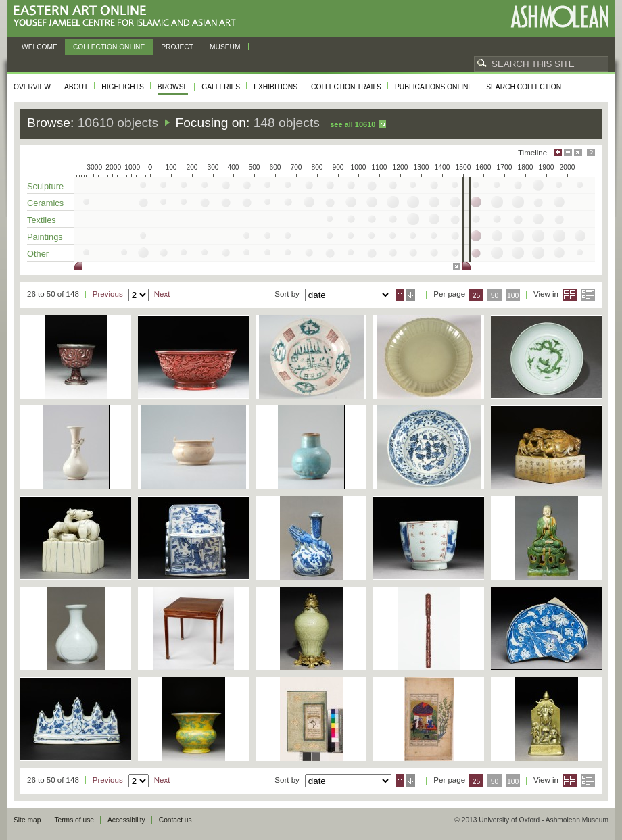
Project (177, 47)
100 (513, 296)
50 (495, 296)
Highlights (123, 87)
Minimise (568, 152)
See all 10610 (353, 124)
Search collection (524, 87)
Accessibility (126, 820)
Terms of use (74, 820)
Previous (108, 294)
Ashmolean (559, 17)
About (76, 87)
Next (162, 294)
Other (38, 254)
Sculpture (45, 186)
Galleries (221, 87)
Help (591, 152)
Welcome (40, 47)
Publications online (434, 87)
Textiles (42, 220)
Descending (411, 295)
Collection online (109, 47)
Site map (27, 820)
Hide (578, 152)
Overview (32, 87)
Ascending (400, 295)
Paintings (45, 237)
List (588, 295)
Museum (225, 47)
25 (477, 296)
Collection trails (346, 87)
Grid (570, 295)
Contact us (175, 820)
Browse (173, 87)
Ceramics (45, 203)
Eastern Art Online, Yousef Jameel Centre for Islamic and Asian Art (128, 17)
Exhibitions (276, 87)
